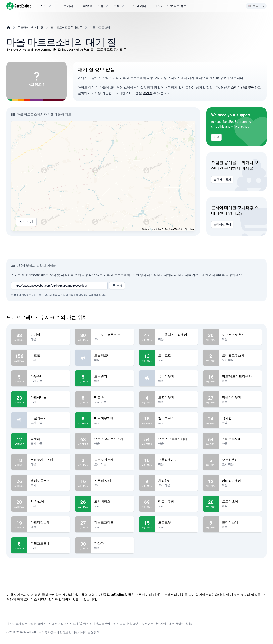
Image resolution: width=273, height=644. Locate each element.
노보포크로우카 (240, 335)
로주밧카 (113, 376)
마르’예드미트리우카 (240, 376)
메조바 (113, 397)
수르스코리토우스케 (113, 439)
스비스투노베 (240, 439)
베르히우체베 (113, 418)
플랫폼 (88, 6)
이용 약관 (57, 295)
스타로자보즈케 (49, 460)
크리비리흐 (113, 502)
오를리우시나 (177, 460)
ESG (159, 6)
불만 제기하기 (222, 180)
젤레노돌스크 (49, 481)
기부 (216, 137)
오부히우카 (240, 460)
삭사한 (240, 418)
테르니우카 (177, 502)
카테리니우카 (240, 481)
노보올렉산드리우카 (177, 335)
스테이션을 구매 (243, 88)
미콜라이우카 (240, 397)
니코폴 (49, 356)
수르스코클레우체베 (177, 439)
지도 (46, 6)
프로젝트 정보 (177, 6)
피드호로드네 (49, 543)
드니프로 (177, 356)
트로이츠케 (240, 502)
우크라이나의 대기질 (31, 27)
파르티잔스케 (49, 522)
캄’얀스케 (49, 502)
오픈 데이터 (140, 6)
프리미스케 (240, 522)
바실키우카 (49, 418)
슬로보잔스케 (113, 460)
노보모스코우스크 (113, 335)
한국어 (256, 6)
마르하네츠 (49, 397)
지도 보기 (26, 222)
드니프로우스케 (240, 356)
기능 (103, 6)
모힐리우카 (177, 397)
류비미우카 (177, 376)
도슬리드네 (113, 356)
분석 (119, 6)
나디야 (49, 335)
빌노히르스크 (177, 418)
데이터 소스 (149, 229)
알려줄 (148, 93)
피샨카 (113, 543)
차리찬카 (177, 481)
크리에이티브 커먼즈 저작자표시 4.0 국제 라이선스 (69, 624)
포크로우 (177, 522)
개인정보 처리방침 (76, 295)
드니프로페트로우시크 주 (66, 27)
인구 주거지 (67, 6)
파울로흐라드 (113, 522)
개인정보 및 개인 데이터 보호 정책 (78, 632)
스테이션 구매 (222, 224)
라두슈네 (49, 376)
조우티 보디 (113, 481)
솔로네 (49, 439)
